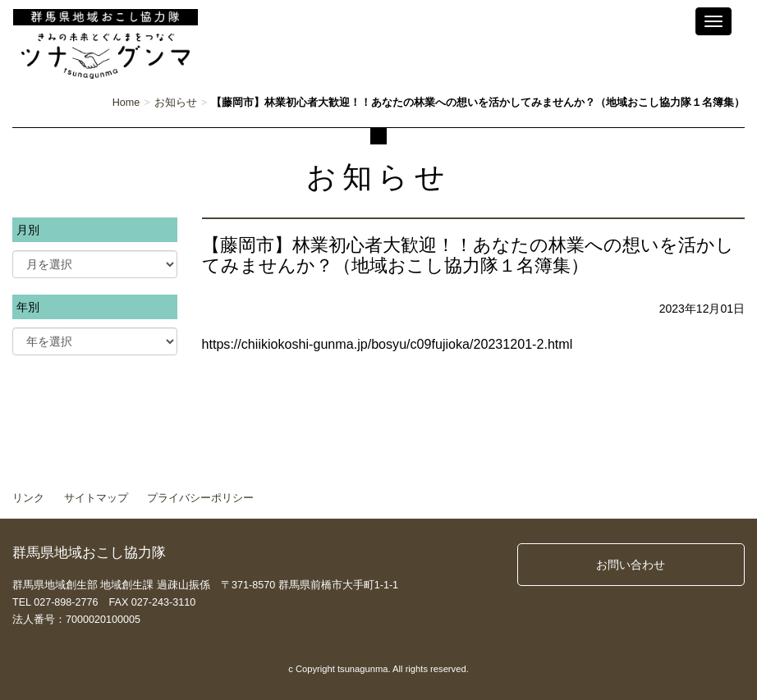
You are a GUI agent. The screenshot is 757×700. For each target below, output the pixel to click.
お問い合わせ (631, 565)
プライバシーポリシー (200, 498)
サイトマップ (96, 498)
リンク (28, 498)
